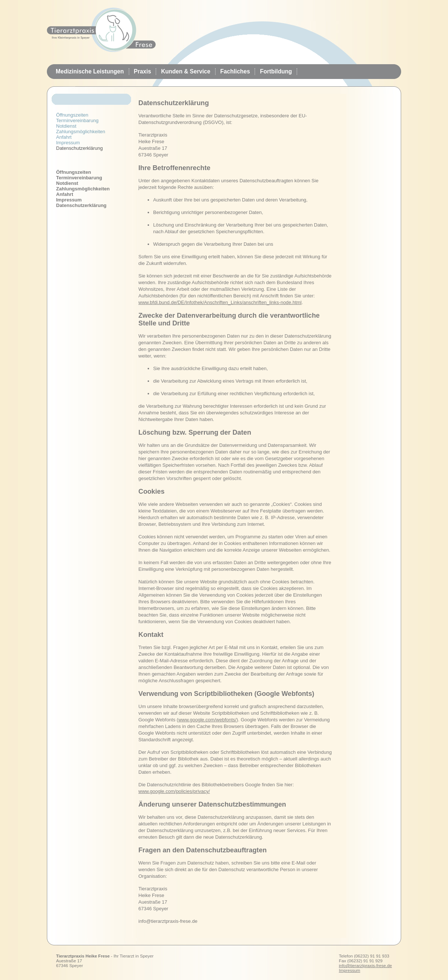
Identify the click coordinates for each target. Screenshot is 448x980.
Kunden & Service (185, 71)
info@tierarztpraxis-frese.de (365, 965)
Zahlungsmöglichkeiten (81, 132)
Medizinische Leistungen (90, 71)
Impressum (68, 143)
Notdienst (66, 126)
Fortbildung (276, 71)
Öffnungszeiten (72, 115)
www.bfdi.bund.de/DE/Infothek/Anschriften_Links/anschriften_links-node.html (220, 302)
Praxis (143, 71)
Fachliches (235, 71)
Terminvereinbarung (77, 120)
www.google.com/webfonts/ (207, 720)
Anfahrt (64, 137)
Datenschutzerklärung (81, 205)
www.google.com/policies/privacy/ (174, 791)
